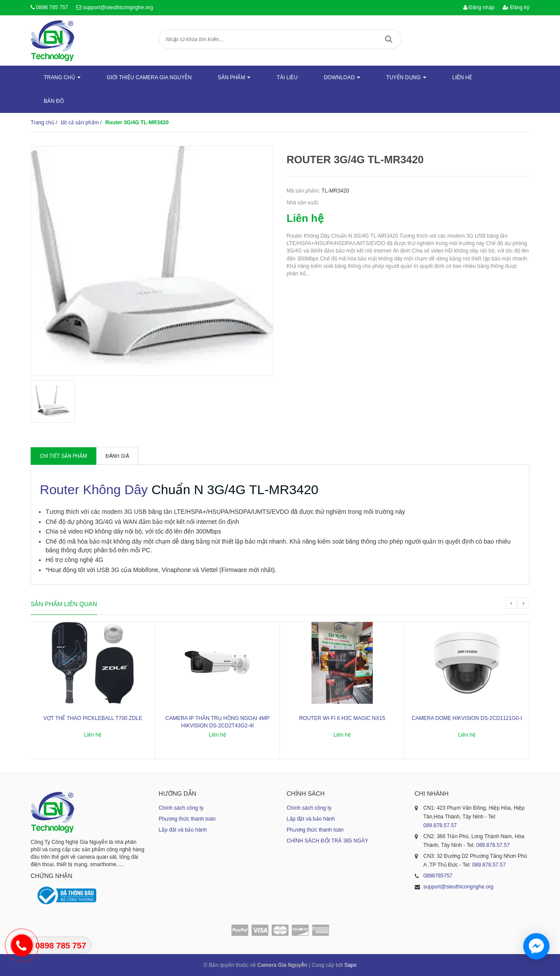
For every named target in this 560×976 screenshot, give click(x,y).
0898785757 (438, 876)
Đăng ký (516, 7)
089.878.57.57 (440, 825)
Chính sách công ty (181, 808)
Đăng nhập (479, 7)
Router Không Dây (94, 490)
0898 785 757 (52, 7)
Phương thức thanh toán (187, 819)
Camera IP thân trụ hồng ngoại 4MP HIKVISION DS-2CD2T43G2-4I (217, 722)
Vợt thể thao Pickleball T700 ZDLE (93, 718)
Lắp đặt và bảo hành (183, 830)
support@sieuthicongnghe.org (118, 7)
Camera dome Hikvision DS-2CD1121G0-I (467, 718)
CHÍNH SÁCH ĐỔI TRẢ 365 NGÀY (327, 841)
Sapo (350, 965)
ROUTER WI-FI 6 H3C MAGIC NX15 (342, 718)
